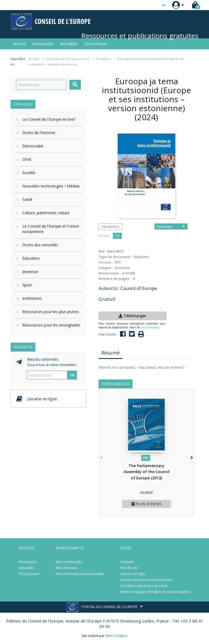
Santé (27, 199)
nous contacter (150, 327)
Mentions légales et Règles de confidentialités (155, 592)
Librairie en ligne (133, 574)
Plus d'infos (147, 504)
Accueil (19, 44)
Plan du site (129, 568)
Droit (27, 159)
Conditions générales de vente (144, 586)
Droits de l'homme (39, 133)
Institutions (32, 298)
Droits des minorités (40, 245)
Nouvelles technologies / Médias (51, 186)
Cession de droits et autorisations (146, 580)
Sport (27, 285)
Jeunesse (30, 272)
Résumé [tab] (110, 353)
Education (31, 258)
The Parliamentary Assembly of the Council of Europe (147, 472)
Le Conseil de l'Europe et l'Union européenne (51, 229)
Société (29, 173)
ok (72, 375)
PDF (117, 236)
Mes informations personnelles (80, 574)
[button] (191, 457)
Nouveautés (43, 44)
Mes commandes (69, 562)
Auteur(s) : (109, 288)
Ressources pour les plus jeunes (51, 312)
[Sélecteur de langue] (152, 5)
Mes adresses (66, 568)
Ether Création (116, 636)
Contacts (127, 562)
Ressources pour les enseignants (51, 325)
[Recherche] (41, 85)
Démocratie (33, 146)
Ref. (102, 251)
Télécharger (133, 316)
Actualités (69, 44)
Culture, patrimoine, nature (46, 213)
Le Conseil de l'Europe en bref (49, 119)
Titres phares (95, 44)
